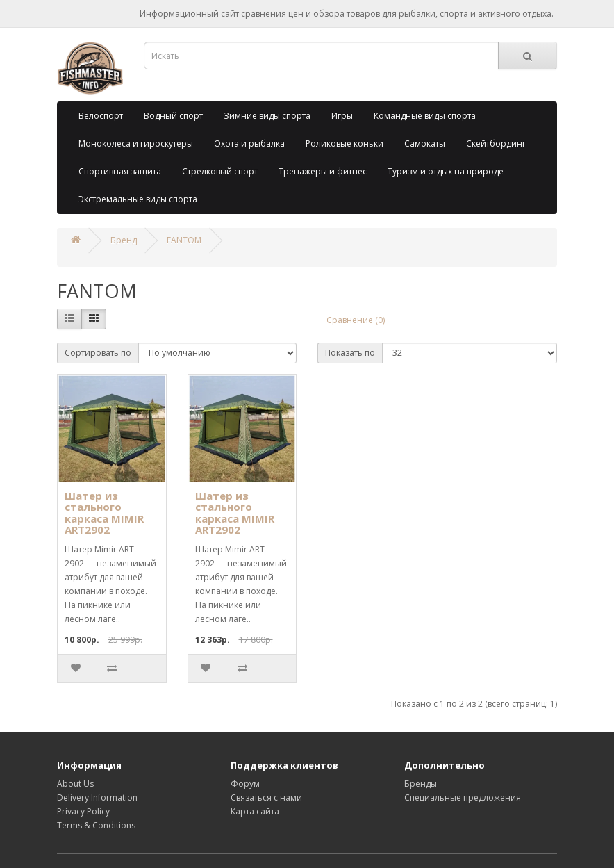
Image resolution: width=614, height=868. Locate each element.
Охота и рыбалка (249, 144)
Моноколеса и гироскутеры (136, 144)
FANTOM (184, 240)
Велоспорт (101, 116)
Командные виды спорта (425, 116)
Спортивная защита (120, 171)
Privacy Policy (83, 811)
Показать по (350, 353)
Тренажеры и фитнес (323, 171)
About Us (75, 784)
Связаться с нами (266, 797)
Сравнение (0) (356, 320)
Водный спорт (173, 116)
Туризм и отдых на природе (446, 171)
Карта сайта (255, 811)
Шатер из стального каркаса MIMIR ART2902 (104, 513)
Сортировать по (98, 353)
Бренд (124, 240)
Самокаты (425, 144)
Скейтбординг (496, 144)
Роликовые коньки (345, 144)
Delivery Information (97, 797)
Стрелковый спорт (220, 171)
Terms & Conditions (96, 825)
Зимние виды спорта (267, 116)
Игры (342, 116)
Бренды (421, 784)
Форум (245, 784)
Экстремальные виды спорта (138, 199)
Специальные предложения (463, 797)
